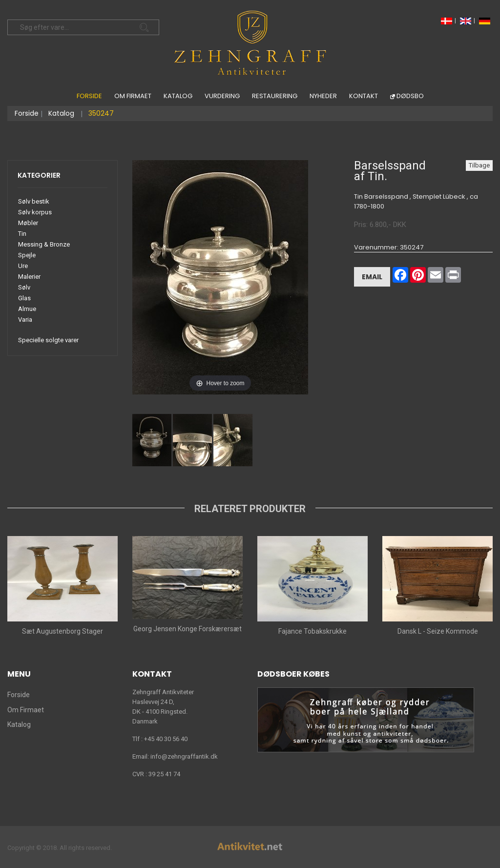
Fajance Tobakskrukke (312, 631)
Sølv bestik (34, 201)
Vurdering (222, 96)
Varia (25, 320)
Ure (23, 266)
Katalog (178, 96)
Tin (22, 234)
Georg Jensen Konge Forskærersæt (187, 629)
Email (372, 277)
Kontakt (364, 96)
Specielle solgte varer (48, 340)
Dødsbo (410, 96)
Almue (27, 309)
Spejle (27, 255)
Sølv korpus (35, 212)
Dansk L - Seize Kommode (438, 631)
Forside (89, 96)
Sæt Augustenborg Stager (62, 631)
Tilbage (479, 165)
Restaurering (275, 96)
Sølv (24, 287)
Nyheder (323, 96)
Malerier (29, 277)
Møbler (28, 223)
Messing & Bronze (44, 244)
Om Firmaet (133, 96)
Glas (24, 298)
